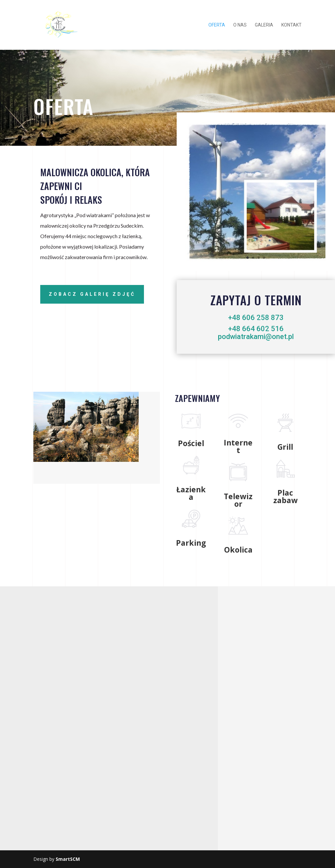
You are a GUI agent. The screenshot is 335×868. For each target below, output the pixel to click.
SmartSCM (68, 859)
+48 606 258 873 (256, 318)
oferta (217, 25)
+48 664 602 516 (256, 329)
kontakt (291, 25)
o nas (240, 25)
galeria (264, 25)
